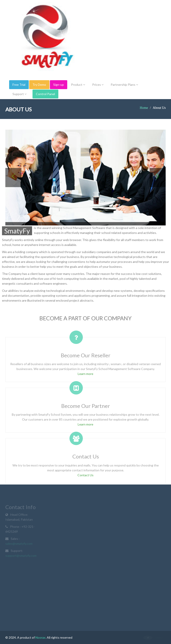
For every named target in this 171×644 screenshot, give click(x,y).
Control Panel (45, 94)
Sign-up (59, 85)
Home (144, 108)
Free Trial (19, 85)
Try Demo (39, 85)
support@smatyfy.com (21, 556)
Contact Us (85, 476)
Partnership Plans (124, 85)
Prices (98, 85)
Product (78, 85)
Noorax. (41, 637)
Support (19, 94)
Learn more (85, 375)
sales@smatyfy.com (19, 544)
